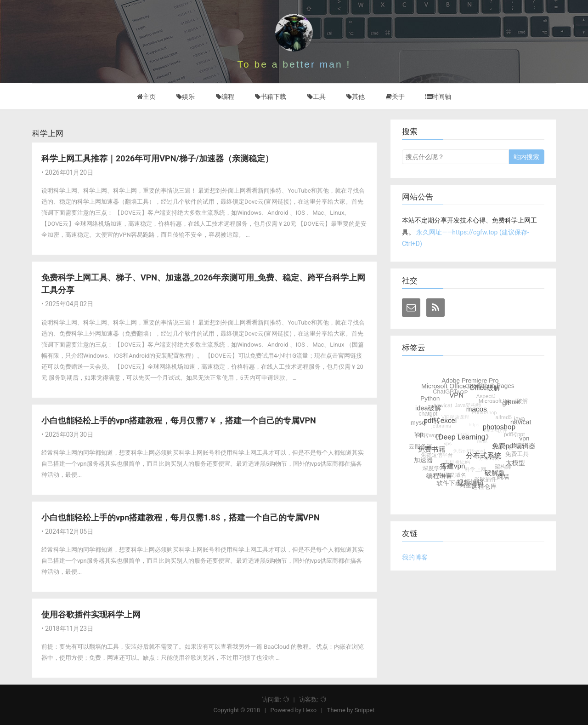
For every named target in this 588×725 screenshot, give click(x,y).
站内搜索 (526, 157)
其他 (356, 97)
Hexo (310, 710)
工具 (317, 97)
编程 (225, 97)
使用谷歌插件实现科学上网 (91, 614)
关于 (395, 97)
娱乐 (186, 97)
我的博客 (415, 557)
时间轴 (438, 97)
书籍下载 (271, 97)
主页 (146, 97)
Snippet (365, 710)
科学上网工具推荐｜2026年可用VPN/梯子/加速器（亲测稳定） (157, 158)
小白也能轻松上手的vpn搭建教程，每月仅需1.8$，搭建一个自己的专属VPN (181, 517)
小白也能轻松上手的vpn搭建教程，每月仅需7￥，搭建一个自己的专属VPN (179, 420)
